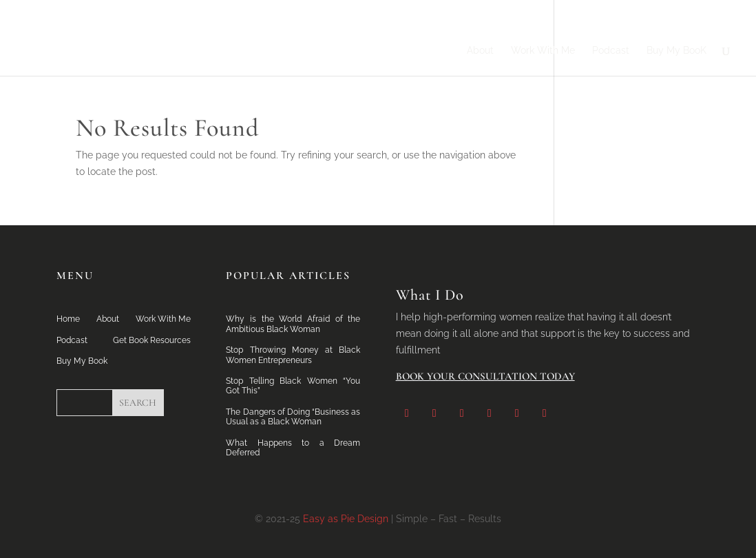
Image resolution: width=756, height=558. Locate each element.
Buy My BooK (676, 51)
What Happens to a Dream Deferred (293, 448)
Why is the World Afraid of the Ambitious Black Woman (293, 324)
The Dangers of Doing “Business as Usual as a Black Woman (293, 417)
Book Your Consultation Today (485, 376)
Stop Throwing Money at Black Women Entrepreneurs (293, 355)
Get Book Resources (152, 340)
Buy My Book (82, 361)
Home (68, 319)
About (480, 51)
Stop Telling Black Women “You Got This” (293, 386)
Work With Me (543, 51)
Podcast (611, 51)
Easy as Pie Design (346, 519)
